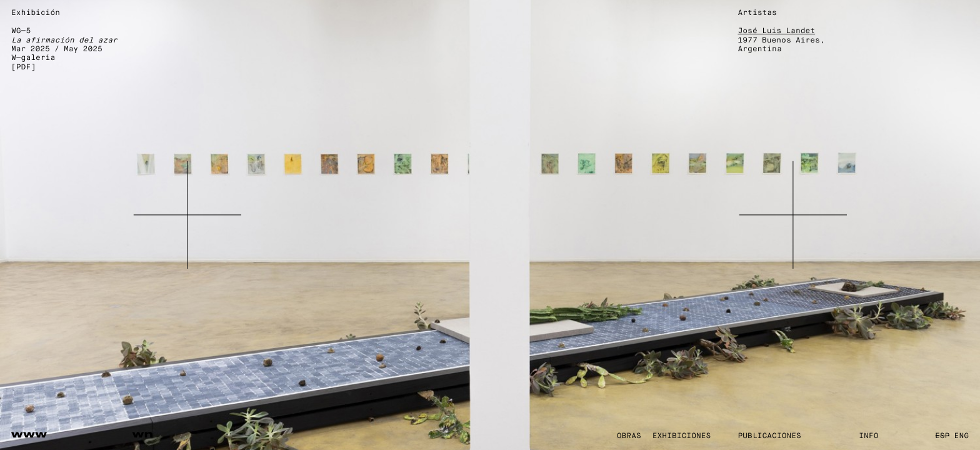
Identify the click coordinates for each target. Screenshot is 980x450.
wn (143, 434)
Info (868, 436)
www (29, 434)
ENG (962, 436)
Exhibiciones (682, 436)
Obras (629, 436)
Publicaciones (770, 436)
